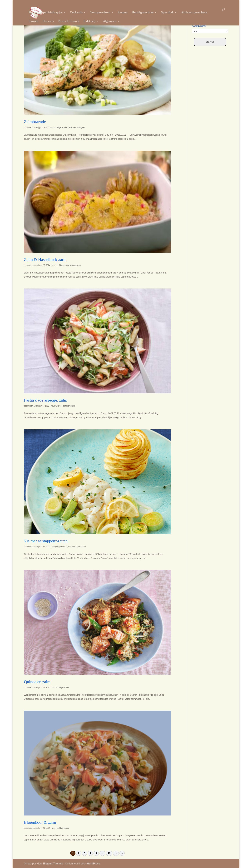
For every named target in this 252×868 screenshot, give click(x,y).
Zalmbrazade (35, 122)
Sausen (34, 21)
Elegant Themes (53, 864)
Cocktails (76, 12)
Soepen (123, 12)
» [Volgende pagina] (122, 853)
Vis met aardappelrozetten (46, 541)
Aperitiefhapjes (52, 12)
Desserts (48, 21)
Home (33, 12)
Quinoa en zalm (37, 682)
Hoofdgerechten (143, 12)
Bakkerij (90, 21)
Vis (51, 127)
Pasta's (57, 406)
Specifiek (167, 12)
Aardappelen (76, 265)
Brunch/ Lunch (69, 21)
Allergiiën (81, 127)
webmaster (33, 127)
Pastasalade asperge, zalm (46, 400)
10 (109, 853)
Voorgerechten (100, 12)
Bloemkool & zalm (40, 822)
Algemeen (110, 21)
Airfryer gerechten (194, 12)
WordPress (93, 864)
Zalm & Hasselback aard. (45, 260)
